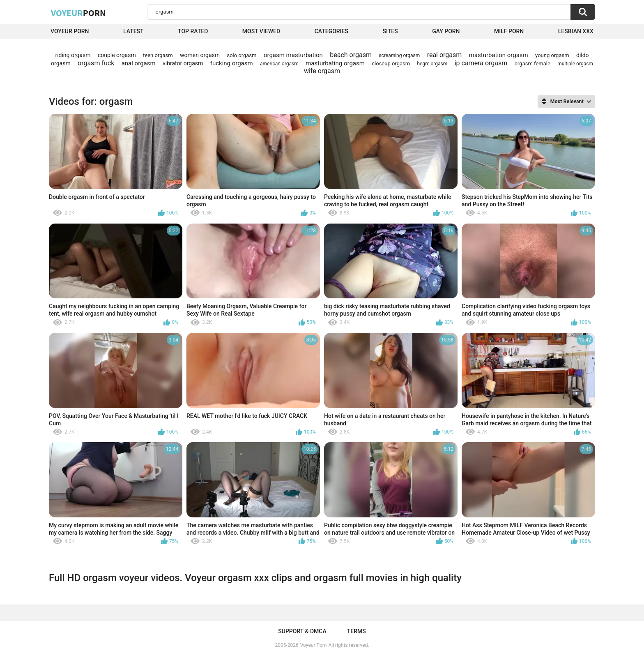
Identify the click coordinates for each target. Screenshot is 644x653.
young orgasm (552, 55)
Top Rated (193, 31)
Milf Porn (509, 31)
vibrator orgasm (183, 63)
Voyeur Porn (70, 31)
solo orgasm (241, 55)
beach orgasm (351, 55)
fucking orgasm (232, 63)
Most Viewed (261, 31)
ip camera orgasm (481, 63)
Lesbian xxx (576, 31)
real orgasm (445, 55)
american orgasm (279, 64)
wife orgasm (322, 71)
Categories (331, 31)
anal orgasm (139, 63)
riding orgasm (73, 55)
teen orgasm (158, 55)
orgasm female (532, 63)
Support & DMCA (302, 631)
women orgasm (200, 55)
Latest (133, 31)
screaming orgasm (399, 55)
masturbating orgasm (335, 63)
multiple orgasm (575, 64)
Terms (356, 631)
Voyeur (78, 13)
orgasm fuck (96, 63)
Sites (390, 31)
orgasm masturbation (293, 55)
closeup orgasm (391, 63)
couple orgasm (117, 55)
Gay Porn (446, 31)
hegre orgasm (432, 64)
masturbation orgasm (499, 55)
